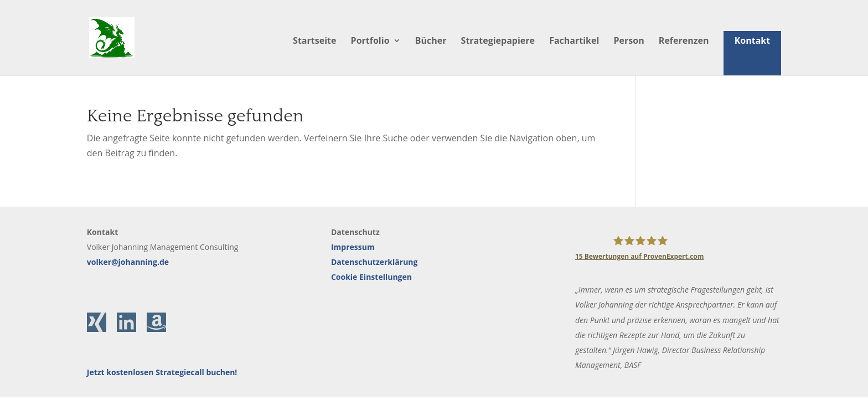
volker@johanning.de (128, 262)
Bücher (431, 42)
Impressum (353, 247)
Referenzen (684, 42)
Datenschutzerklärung (374, 262)
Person (629, 42)
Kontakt (753, 40)
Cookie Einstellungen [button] (371, 277)
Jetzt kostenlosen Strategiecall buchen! (162, 372)
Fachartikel (574, 42)
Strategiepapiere (498, 42)
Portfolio (370, 42)
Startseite (314, 42)
